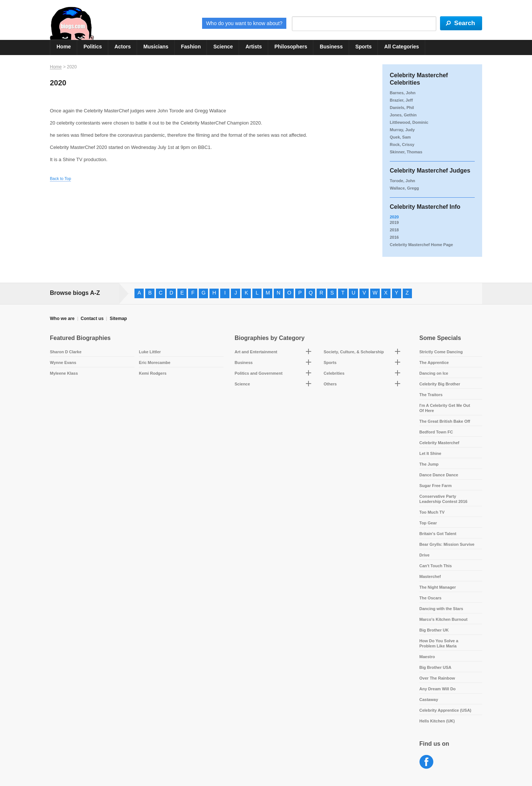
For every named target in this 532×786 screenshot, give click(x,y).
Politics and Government (259, 373)
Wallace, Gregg (404, 188)
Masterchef (430, 576)
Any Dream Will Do (437, 689)
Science (223, 47)
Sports (364, 47)
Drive (424, 555)
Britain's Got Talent (438, 534)
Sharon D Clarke (66, 352)
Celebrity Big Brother (440, 384)
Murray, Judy (402, 130)
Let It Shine (430, 453)
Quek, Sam (400, 137)
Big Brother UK (434, 630)
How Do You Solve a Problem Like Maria (439, 643)
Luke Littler (150, 352)
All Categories (402, 47)
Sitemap (118, 319)
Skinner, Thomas (406, 152)
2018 (394, 230)
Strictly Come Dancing (441, 352)
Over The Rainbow (437, 678)
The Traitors (431, 395)
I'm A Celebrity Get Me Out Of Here (445, 408)
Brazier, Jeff (401, 100)
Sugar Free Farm (435, 486)
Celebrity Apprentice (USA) (445, 710)
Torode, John (403, 181)
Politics (93, 47)
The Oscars (430, 598)
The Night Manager (438, 587)
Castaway (429, 700)
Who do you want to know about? (244, 23)
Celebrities (334, 373)
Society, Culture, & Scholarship (354, 352)
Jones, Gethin (403, 115)
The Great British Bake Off (445, 421)
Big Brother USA (435, 667)
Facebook (427, 762)
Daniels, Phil (402, 108)
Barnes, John (403, 93)
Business (331, 47)
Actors (123, 47)
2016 (394, 237)
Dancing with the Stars (441, 609)
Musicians (156, 47)
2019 (394, 222)
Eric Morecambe (155, 363)
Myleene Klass (64, 373)
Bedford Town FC (436, 432)
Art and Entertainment (256, 352)
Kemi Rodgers (153, 373)
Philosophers (291, 47)
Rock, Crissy (402, 144)
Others (330, 384)
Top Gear (428, 523)
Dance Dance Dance (439, 475)
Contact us (92, 319)
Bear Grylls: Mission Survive (447, 544)
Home (64, 47)
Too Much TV (432, 512)
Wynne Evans (63, 363)
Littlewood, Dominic (409, 122)
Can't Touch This (436, 566)
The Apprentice (434, 363)
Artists (253, 47)
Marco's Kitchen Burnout (443, 619)
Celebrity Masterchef (439, 443)
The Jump (429, 464)
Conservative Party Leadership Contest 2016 (443, 499)
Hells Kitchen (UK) (437, 721)
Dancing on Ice (434, 373)
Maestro (427, 657)
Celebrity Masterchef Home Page (421, 245)
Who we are (62, 319)
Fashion (191, 47)
